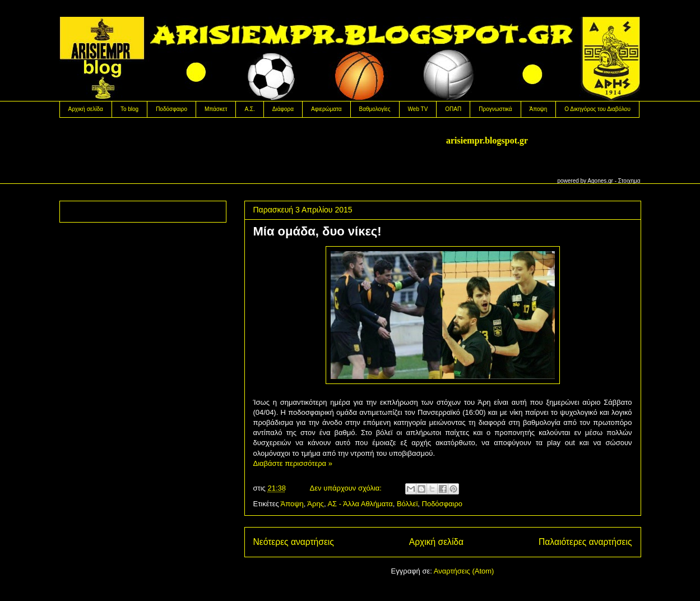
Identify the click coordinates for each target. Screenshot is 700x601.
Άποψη (539, 109)
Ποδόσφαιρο (171, 109)
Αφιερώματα (326, 109)
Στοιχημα (629, 181)
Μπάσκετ (216, 109)
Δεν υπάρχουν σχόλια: (347, 488)
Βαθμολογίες (375, 109)
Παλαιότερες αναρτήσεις (585, 542)
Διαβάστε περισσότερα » (293, 463)
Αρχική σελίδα (86, 109)
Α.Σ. (249, 109)
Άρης (316, 504)
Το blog (129, 109)
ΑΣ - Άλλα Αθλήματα (360, 504)
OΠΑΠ (453, 109)
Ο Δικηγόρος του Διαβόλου (597, 109)
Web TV (418, 109)
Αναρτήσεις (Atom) (464, 571)
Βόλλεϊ (407, 504)
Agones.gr (600, 181)
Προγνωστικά (495, 109)
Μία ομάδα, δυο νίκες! (317, 231)
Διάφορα (283, 109)
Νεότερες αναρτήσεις (294, 542)
